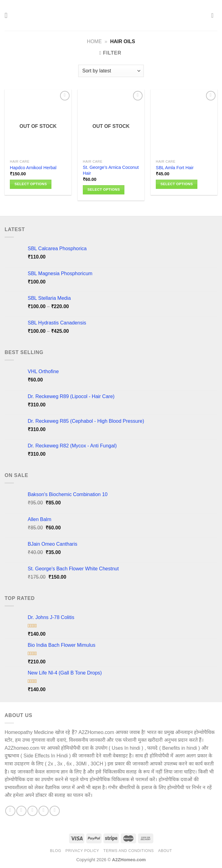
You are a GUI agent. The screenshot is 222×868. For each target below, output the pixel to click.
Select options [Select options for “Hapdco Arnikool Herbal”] (31, 184)
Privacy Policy (82, 851)
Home (94, 41)
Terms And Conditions (129, 851)
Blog (55, 851)
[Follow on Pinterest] (44, 811)
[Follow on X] (32, 811)
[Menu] (8, 15)
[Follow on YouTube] (55, 811)
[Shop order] (111, 71)
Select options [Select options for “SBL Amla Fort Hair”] (177, 184)
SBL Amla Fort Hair (175, 168)
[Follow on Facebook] (10, 811)
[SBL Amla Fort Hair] (184, 123)
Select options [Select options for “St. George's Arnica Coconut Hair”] (104, 189)
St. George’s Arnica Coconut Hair (111, 170)
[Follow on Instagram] (21, 811)
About (165, 851)
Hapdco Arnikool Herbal (33, 168)
